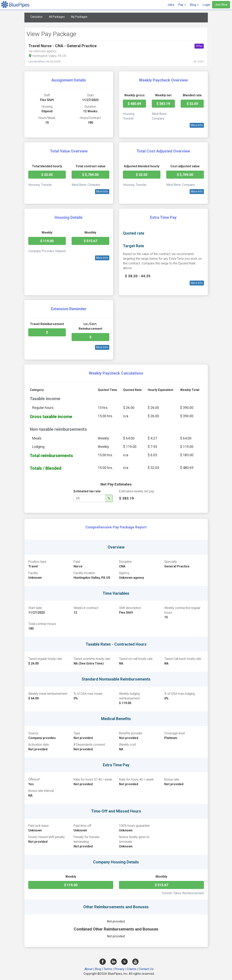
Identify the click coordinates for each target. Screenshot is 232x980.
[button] (182, 5)
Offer (199, 46)
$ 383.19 (163, 104)
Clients (132, 969)
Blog (98, 969)
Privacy (119, 969)
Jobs (171, 5)
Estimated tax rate (87, 491)
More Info (197, 125)
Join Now (221, 5)
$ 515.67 (90, 241)
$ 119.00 (47, 241)
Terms (108, 969)
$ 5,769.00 (90, 175)
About (88, 969)
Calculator (36, 17)
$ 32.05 (192, 104)
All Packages (57, 17)
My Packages (79, 17)
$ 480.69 (134, 104)
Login (206, 5)
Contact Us (146, 969)
